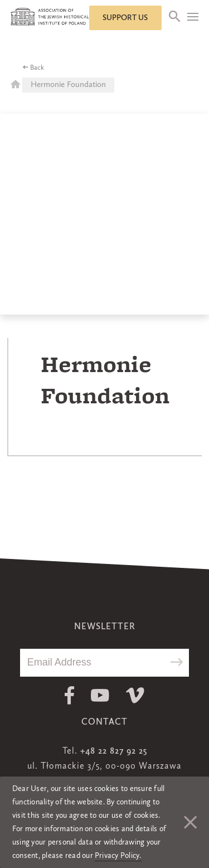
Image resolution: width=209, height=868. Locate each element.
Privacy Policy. (118, 856)
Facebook (69, 695)
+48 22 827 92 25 (114, 751)
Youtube (100, 695)
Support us (125, 18)
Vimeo (135, 695)
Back (37, 68)
